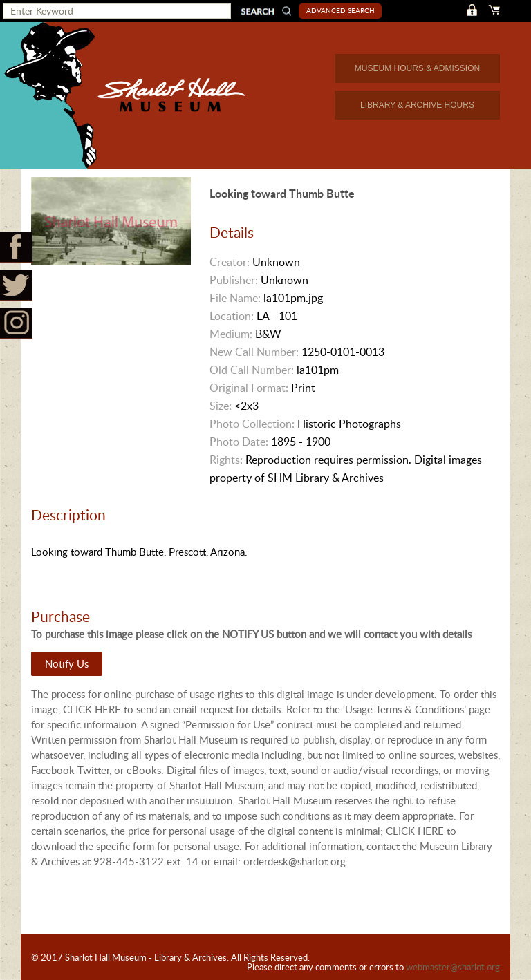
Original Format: (249, 388)
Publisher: (234, 280)
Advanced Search (341, 10)
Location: (232, 316)
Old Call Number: (252, 370)
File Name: (235, 298)
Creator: (230, 262)
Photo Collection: (252, 424)
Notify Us (67, 663)
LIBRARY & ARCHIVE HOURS (417, 105)
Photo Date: (239, 442)
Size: (221, 406)
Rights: (226, 460)
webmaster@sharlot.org (453, 967)
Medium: (231, 334)
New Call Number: (254, 352)
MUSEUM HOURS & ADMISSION (417, 68)
